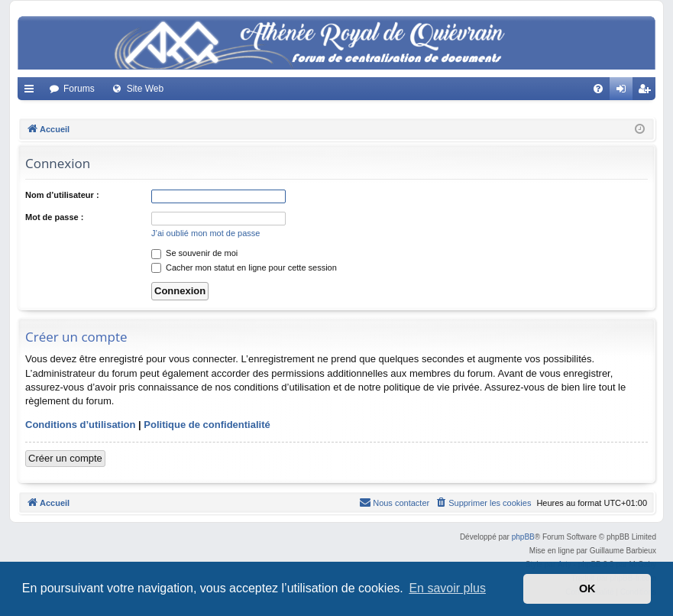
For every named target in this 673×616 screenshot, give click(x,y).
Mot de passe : (54, 217)
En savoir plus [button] (447, 588)
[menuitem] (598, 89)
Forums (79, 89)
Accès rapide (32, 92)
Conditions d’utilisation (80, 425)
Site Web (145, 89)
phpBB (523, 537)
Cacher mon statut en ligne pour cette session (244, 267)
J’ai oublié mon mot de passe (205, 233)
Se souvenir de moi (194, 253)
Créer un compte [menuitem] (647, 92)
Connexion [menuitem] (624, 92)
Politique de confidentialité (207, 425)
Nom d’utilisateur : (62, 195)
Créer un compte (65, 458)
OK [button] (587, 588)
